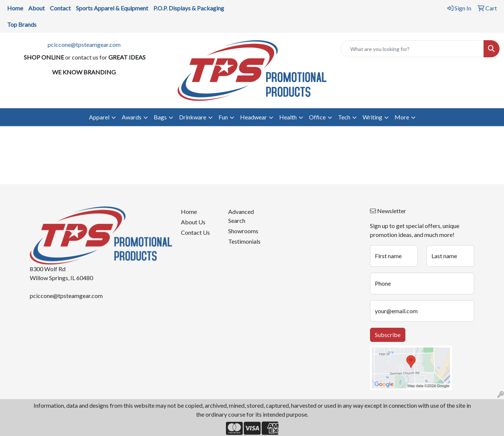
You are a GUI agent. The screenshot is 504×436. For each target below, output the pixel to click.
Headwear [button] (253, 117)
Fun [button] (223, 117)
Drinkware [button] (193, 117)
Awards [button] (132, 117)
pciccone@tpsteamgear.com (84, 44)
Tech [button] (344, 117)
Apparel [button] (99, 117)
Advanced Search (241, 216)
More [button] (402, 117)
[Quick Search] (412, 49)
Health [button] (288, 117)
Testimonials (244, 241)
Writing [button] (372, 117)
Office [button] (317, 117)
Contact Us (195, 232)
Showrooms (243, 231)
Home (189, 211)
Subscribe (388, 335)
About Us (193, 222)
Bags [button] (160, 117)
